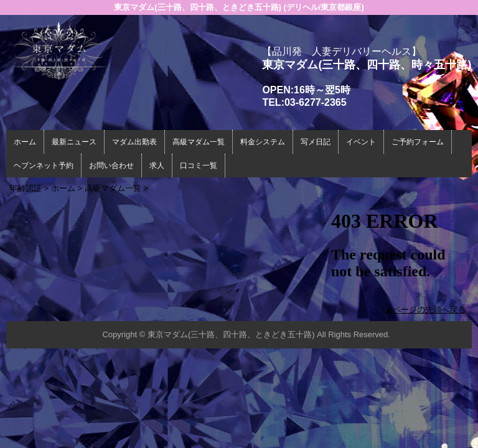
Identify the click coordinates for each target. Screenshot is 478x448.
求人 (157, 166)
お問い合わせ (111, 166)
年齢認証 (26, 188)
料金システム (263, 142)
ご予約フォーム (418, 142)
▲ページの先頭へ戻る (425, 310)
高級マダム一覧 (199, 142)
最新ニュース (74, 142)
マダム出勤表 (134, 142)
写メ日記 (316, 142)
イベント (361, 142)
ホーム (25, 142)
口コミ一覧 (199, 166)
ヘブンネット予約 (44, 166)
